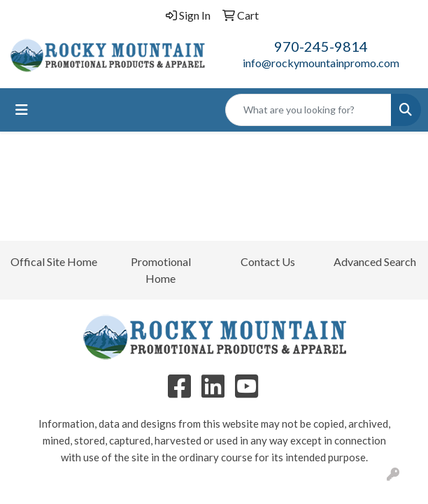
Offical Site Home (54, 261)
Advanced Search (375, 261)
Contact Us (268, 261)
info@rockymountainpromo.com (321, 63)
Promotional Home (161, 270)
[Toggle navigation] (22, 110)
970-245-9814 (321, 46)
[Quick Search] (308, 110)
